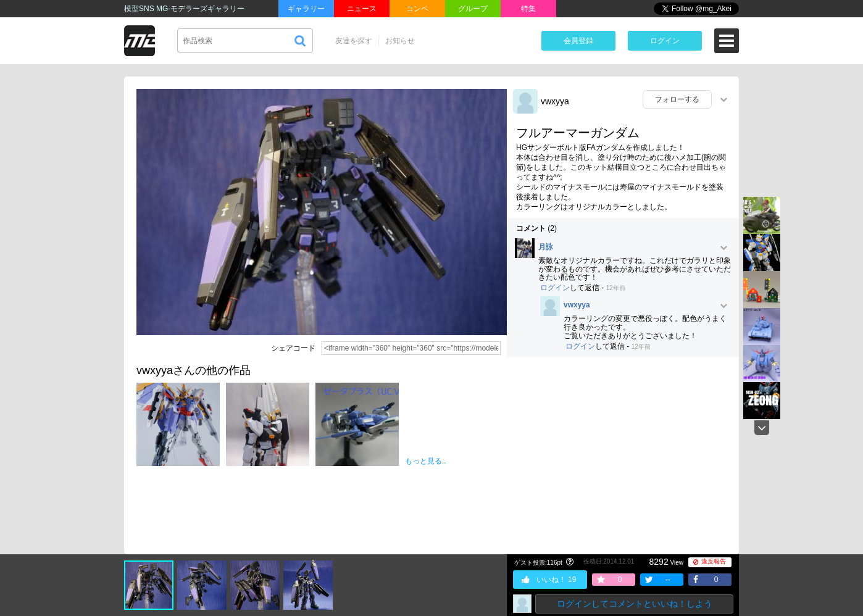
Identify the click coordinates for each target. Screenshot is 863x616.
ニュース (362, 9)
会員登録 (578, 41)
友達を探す (354, 41)
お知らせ (400, 41)
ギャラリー (306, 9)
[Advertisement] (623, 456)
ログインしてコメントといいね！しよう (635, 604)
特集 (528, 9)
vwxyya (555, 101)
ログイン (665, 41)
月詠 (546, 247)
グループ (473, 9)
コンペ (417, 9)
